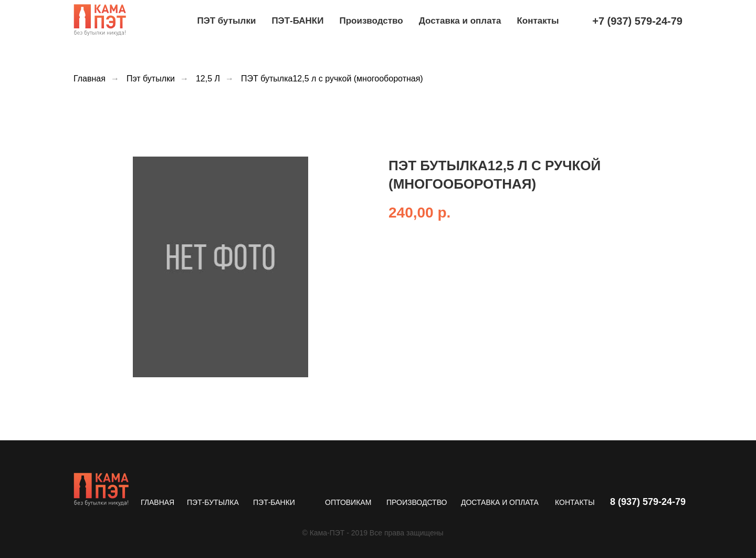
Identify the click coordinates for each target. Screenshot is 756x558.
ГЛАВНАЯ (157, 502)
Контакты (538, 21)
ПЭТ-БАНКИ (297, 21)
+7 (637, 21)
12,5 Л (208, 79)
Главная (90, 79)
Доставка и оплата (460, 21)
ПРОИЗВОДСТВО (417, 502)
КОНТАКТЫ (575, 502)
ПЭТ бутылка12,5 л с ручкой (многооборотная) (332, 79)
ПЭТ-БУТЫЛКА (213, 502)
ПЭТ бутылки (226, 21)
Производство (371, 21)
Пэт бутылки (151, 79)
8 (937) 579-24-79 (648, 502)
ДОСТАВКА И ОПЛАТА (500, 502)
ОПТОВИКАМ (348, 502)
